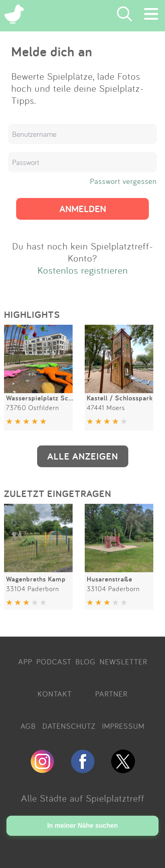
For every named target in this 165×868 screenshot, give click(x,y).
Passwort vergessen (123, 181)
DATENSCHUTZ (69, 726)
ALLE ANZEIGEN (83, 456)
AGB (28, 726)
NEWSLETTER (123, 662)
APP (25, 662)
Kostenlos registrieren (83, 270)
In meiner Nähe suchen (82, 826)
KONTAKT (55, 694)
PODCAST (54, 662)
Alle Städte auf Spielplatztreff (83, 798)
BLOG (86, 662)
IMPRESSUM (123, 726)
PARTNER (111, 694)
